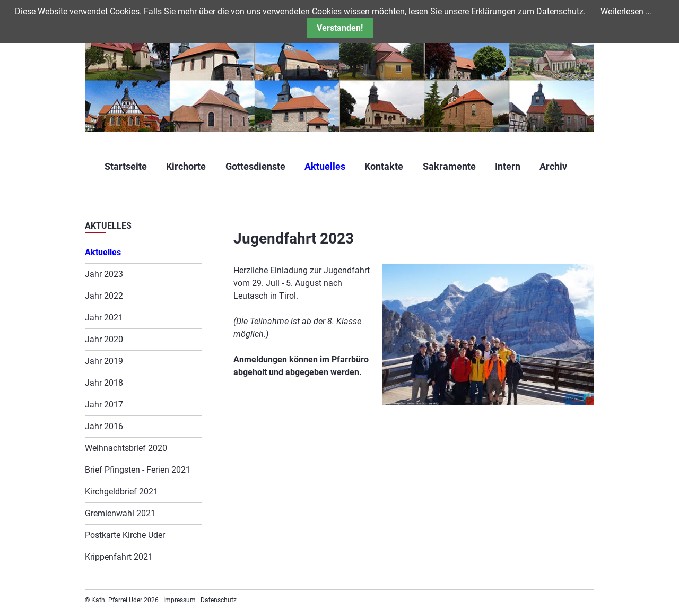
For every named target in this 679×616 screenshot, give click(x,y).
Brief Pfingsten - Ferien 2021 (138, 470)
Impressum (180, 600)
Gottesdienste (255, 166)
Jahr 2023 (104, 274)
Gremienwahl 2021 (120, 513)
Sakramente (449, 166)
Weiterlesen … (626, 11)
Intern (508, 166)
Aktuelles (325, 166)
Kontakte (384, 166)
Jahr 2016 (104, 426)
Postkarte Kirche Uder (125, 535)
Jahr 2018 (104, 383)
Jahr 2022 (104, 296)
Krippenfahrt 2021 (119, 557)
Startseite (126, 166)
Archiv (553, 166)
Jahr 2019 (104, 361)
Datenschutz (219, 600)
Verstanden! (340, 28)
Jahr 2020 (104, 339)
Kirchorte (186, 166)
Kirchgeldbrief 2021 (121, 492)
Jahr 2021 (104, 318)
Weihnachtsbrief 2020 (126, 448)
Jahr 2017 (104, 405)
